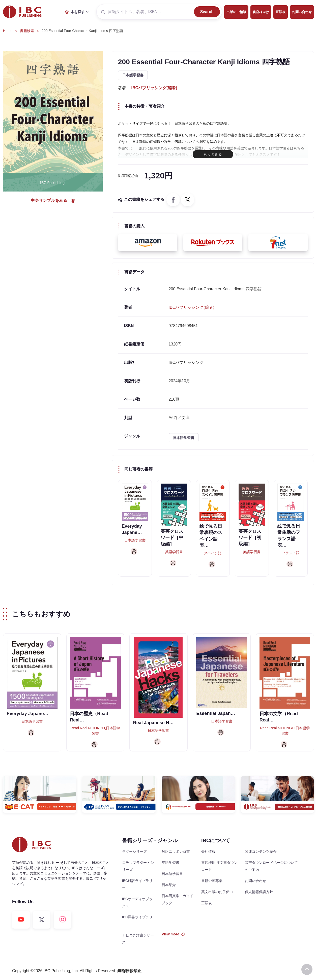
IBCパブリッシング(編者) (154, 88)
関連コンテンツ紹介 (261, 851)
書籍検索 (27, 31)
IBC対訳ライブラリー (137, 884)
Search (207, 12)
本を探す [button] (75, 12)
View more (173, 934)
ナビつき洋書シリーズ (138, 939)
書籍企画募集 (212, 881)
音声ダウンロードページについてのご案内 (271, 866)
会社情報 (208, 851)
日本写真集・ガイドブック (178, 899)
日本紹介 (169, 885)
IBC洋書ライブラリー (137, 921)
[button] (148, 243)
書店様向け (261, 12)
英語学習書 (170, 863)
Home (8, 31)
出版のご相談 (236, 12)
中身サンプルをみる (53, 201)
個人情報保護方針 (259, 892)
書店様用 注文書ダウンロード (219, 866)
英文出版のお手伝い (217, 892)
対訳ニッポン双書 (176, 851)
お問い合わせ (302, 12)
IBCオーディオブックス (137, 902)
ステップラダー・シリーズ (138, 866)
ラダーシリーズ (134, 851)
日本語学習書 (133, 75)
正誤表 (281, 12)
